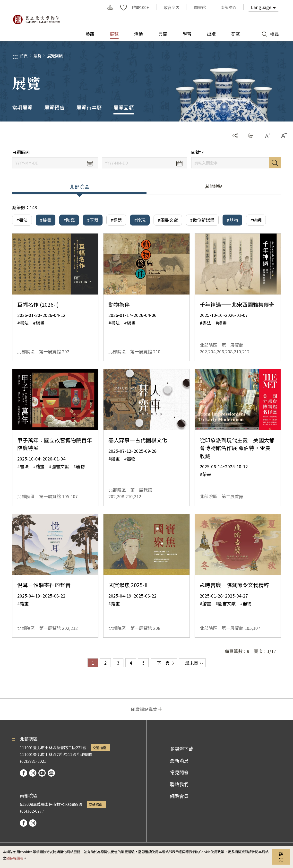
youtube (42, 773)
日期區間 (21, 152)
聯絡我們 (179, 784)
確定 (281, 857)
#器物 (232, 220)
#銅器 (116, 220)
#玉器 (93, 220)
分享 (235, 135)
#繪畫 (46, 220)
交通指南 (99, 748)
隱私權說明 (15, 858)
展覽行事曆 (89, 107)
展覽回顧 (55, 56)
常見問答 (179, 772)
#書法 (22, 220)
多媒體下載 (182, 749)
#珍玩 (140, 220)
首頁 (24, 56)
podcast (51, 773)
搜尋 (275, 163)
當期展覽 (22, 107)
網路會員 (179, 796)
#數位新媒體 (202, 220)
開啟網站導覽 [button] (144, 709)
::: (101, 7)
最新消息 (179, 761)
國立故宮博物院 (36, 19)
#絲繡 (256, 220)
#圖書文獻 (168, 220)
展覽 (37, 56)
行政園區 (85, 754)
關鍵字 (198, 152)
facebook (24, 773)
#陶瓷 (69, 220)
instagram (33, 773)
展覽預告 (54, 107)
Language (261, 7)
